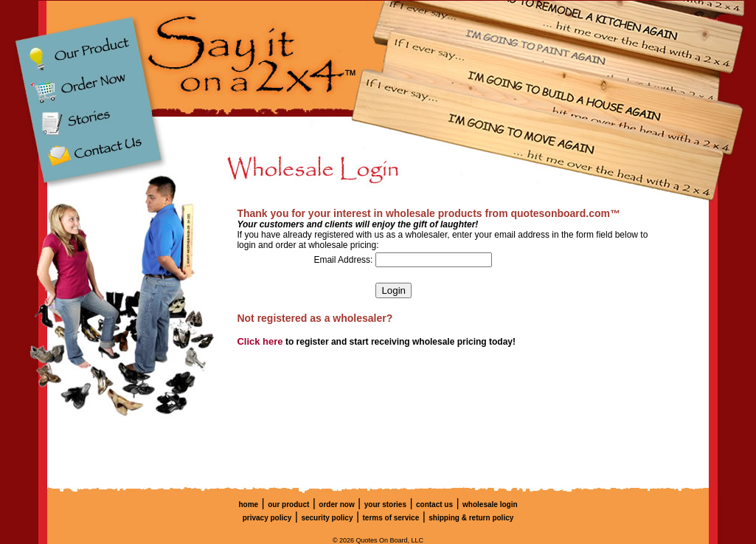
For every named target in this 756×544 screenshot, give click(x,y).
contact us (434, 505)
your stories (385, 505)
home (248, 505)
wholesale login (490, 505)
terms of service (391, 518)
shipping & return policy (471, 518)
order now (336, 505)
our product (288, 505)
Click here (260, 341)
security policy (327, 518)
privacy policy (267, 518)
